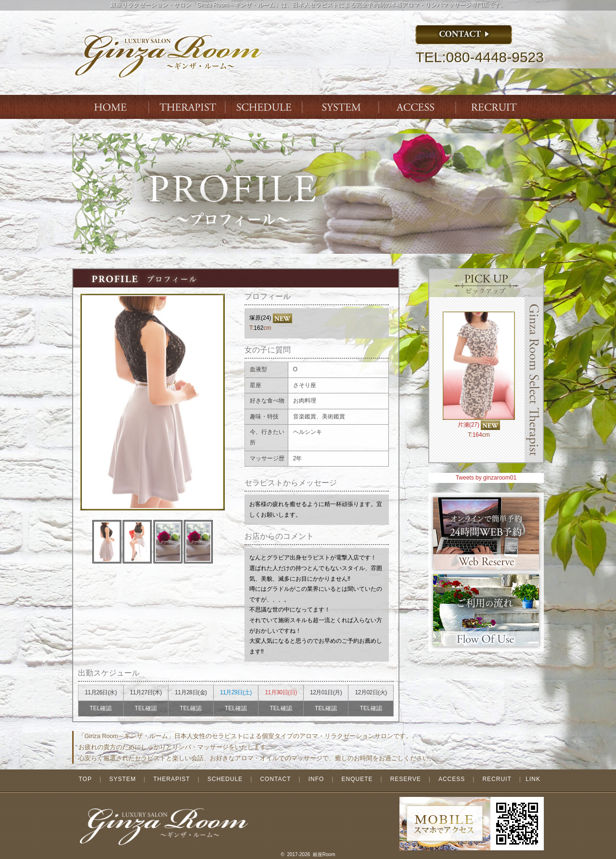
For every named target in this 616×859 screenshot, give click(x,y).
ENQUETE (357, 779)
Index (111, 107)
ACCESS (419, 107)
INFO (316, 779)
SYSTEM (342, 107)
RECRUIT (497, 779)
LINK (533, 779)
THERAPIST (188, 107)
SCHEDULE (225, 779)
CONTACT (275, 779)
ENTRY (496, 107)
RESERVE (406, 779)
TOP (85, 779)
